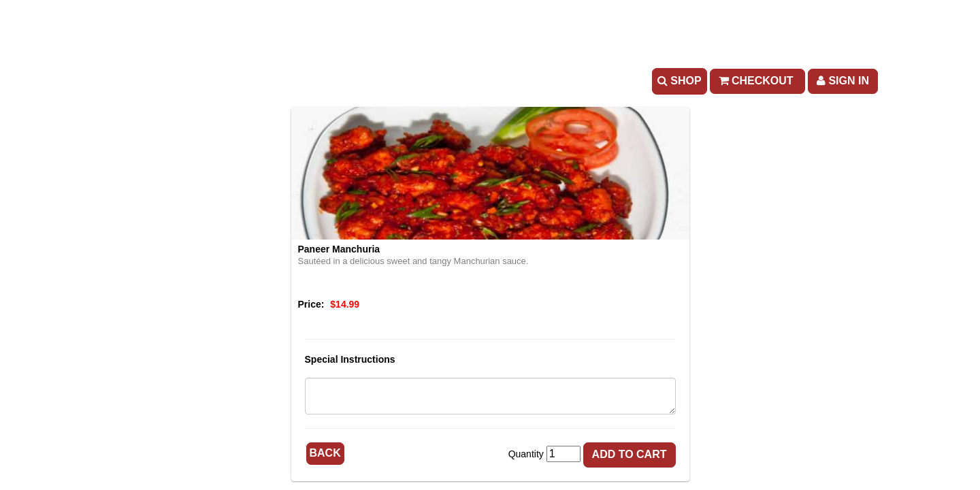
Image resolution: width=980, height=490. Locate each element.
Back (325, 453)
